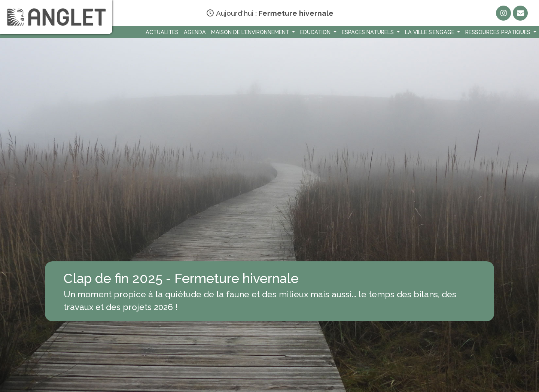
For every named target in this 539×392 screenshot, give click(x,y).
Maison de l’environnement (251, 32)
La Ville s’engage (430, 32)
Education (316, 32)
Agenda (195, 32)
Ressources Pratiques (499, 32)
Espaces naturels (369, 32)
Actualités (162, 32)
